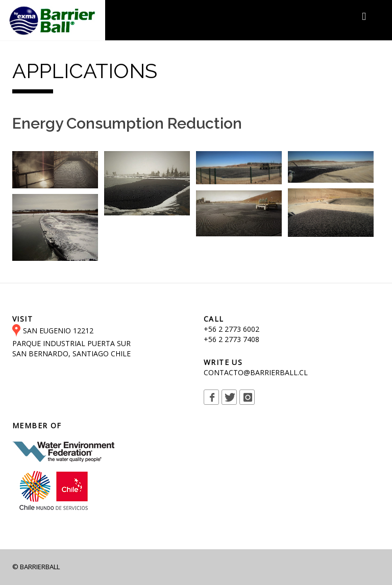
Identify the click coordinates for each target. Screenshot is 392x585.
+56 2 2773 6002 (231, 329)
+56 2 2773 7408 (231, 339)
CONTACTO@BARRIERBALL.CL (256, 372)
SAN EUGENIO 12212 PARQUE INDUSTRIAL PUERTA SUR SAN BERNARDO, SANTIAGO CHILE (71, 342)
